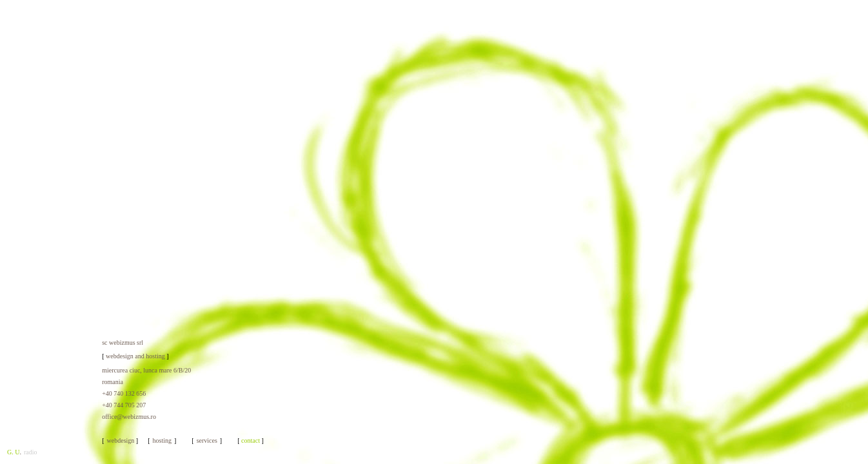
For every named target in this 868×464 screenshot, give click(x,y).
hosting (162, 440)
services (207, 440)
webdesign (121, 440)
